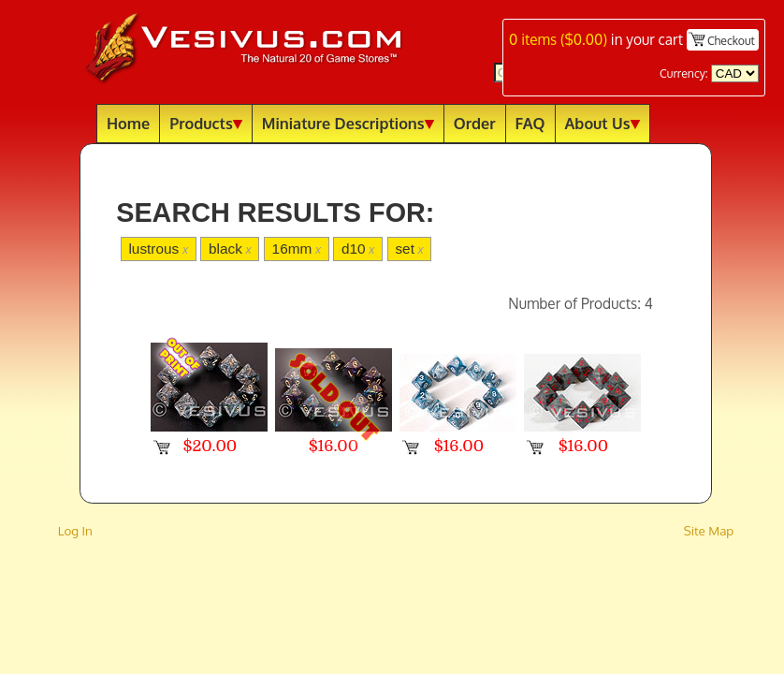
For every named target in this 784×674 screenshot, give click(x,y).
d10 (358, 249)
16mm (297, 249)
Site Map (709, 530)
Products (206, 123)
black (230, 249)
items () (558, 39)
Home (128, 123)
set (409, 249)
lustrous (158, 249)
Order (475, 123)
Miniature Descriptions (348, 123)
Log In (75, 530)
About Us (603, 123)
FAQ (530, 123)
